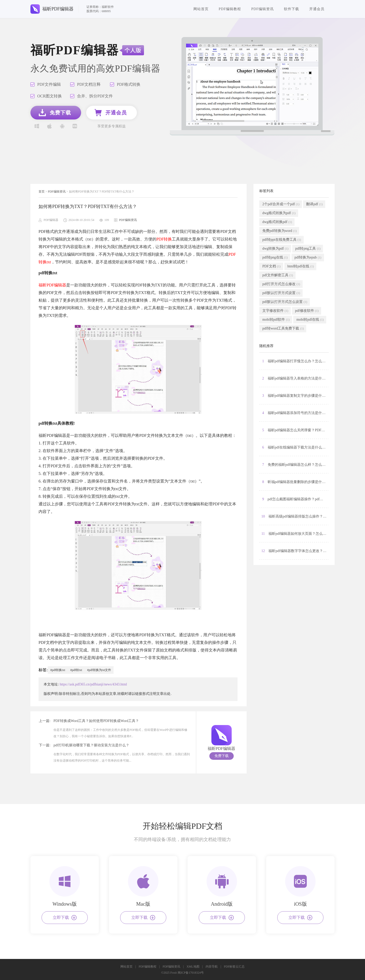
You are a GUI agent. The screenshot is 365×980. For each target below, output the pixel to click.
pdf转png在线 (275, 257)
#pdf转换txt (58, 670)
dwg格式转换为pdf (279, 213)
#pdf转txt (76, 670)
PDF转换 (164, 239)
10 (295, 517)
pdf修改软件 (307, 311)
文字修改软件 (275, 311)
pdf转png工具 (308, 249)
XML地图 (193, 967)
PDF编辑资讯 (262, 9)
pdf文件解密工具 (278, 275)
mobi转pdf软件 (276, 320)
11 (295, 534)
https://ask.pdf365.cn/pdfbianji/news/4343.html (93, 684)
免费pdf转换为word (279, 231)
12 (295, 551)
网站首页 (201, 9)
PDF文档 (271, 266)
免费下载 (222, 756)
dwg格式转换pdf (277, 222)
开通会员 (317, 9)
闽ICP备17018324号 (191, 973)
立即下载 (65, 918)
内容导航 (212, 967)
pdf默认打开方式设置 (281, 293)
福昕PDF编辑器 (52, 285)
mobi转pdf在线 (310, 320)
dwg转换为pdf (275, 249)
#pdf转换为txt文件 (99, 670)
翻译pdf (314, 204)
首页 (42, 192)
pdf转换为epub (308, 257)
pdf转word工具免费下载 (283, 329)
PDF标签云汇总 (234, 967)
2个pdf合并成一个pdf (281, 204)
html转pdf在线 (301, 266)
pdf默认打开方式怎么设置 (285, 302)
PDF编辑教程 (230, 9)
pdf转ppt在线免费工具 (282, 240)
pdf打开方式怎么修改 (281, 284)
